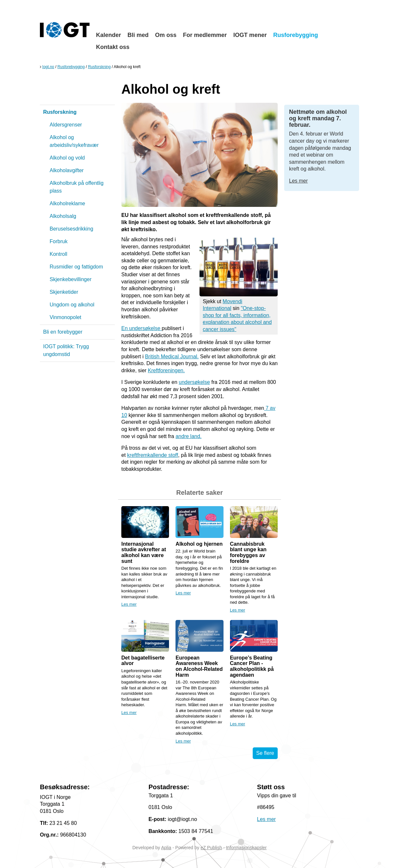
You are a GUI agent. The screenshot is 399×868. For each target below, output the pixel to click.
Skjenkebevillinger (71, 279)
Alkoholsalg (63, 216)
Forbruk (59, 241)
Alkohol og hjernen (199, 544)
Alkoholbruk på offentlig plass (77, 187)
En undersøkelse (142, 328)
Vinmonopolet (66, 317)
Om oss (166, 35)
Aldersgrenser (66, 125)
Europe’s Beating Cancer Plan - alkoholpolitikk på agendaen (252, 666)
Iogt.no (48, 67)
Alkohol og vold (67, 158)
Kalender (109, 35)
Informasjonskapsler (246, 848)
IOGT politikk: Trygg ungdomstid (66, 350)
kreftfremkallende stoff (153, 455)
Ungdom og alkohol (72, 305)
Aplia (166, 848)
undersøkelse (194, 382)
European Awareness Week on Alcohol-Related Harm (199, 666)
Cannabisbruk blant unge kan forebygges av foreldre (248, 553)
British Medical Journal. (172, 357)
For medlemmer (205, 35)
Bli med (138, 35)
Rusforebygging (296, 35)
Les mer (129, 604)
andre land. (188, 436)
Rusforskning (99, 67)
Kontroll (58, 254)
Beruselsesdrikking (71, 229)
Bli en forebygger (63, 332)
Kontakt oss (113, 47)
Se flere (265, 753)
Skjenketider (64, 292)
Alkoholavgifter (67, 170)
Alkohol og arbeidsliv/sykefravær (74, 141)
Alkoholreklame (67, 203)
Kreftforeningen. (166, 370)
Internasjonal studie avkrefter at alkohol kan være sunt (144, 553)
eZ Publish (211, 848)
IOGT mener (250, 35)
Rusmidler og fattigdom (76, 267)
